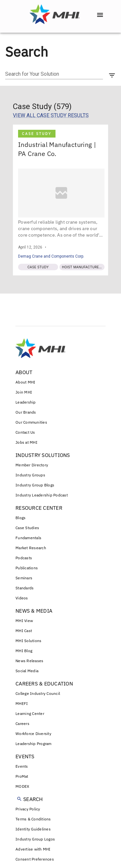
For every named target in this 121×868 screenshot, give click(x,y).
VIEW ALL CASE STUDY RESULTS (51, 115)
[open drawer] (100, 15)
